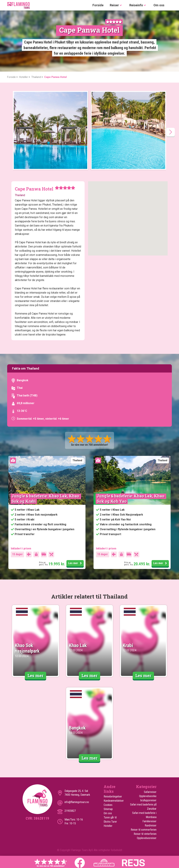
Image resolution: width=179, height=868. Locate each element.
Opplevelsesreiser (147, 838)
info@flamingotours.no (77, 802)
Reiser (116, 5)
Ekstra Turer (110, 822)
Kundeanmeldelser (113, 801)
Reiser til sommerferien (144, 830)
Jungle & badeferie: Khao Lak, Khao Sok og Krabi (46, 499)
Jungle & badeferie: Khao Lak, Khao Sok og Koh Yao (131, 499)
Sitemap (108, 809)
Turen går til (110, 817)
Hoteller (108, 826)
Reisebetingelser (113, 796)
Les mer (76, 563)
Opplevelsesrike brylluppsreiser (148, 798)
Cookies (108, 805)
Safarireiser (150, 792)
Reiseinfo (138, 5)
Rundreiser (151, 825)
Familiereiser (149, 821)
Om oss (159, 5)
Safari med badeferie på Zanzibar (143, 807)
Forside (98, 5)
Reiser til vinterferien (145, 834)
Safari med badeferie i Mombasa (144, 815)
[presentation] (171, 132)
